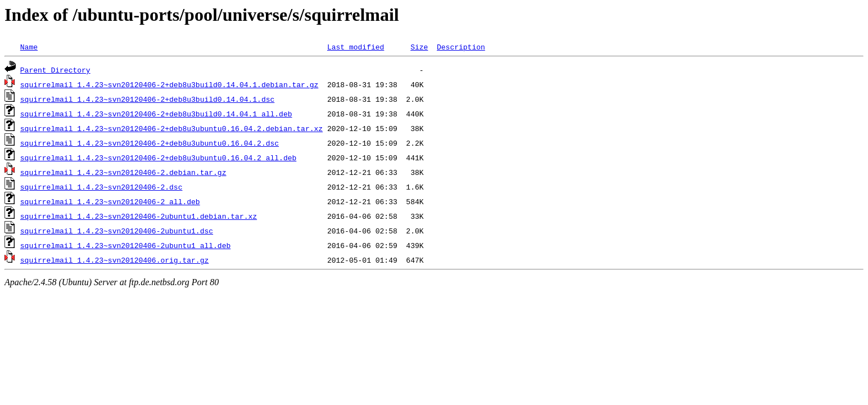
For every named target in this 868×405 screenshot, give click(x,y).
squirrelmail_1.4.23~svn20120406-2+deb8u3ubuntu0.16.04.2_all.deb (158, 157)
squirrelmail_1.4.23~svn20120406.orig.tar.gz (114, 260)
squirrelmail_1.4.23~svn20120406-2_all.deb (110, 201)
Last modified (356, 47)
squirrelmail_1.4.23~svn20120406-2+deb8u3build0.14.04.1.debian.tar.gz (169, 84)
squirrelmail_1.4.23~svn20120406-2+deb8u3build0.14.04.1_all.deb (156, 114)
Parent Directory (55, 70)
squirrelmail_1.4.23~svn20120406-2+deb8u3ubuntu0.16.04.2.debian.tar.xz (171, 128)
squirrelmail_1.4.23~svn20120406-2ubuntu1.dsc (117, 231)
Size (419, 47)
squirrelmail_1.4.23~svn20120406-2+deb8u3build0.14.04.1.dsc (147, 99)
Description (461, 47)
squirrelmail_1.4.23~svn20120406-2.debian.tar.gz (123, 172)
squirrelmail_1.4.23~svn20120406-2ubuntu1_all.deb (125, 245)
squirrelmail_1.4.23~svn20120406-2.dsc (101, 187)
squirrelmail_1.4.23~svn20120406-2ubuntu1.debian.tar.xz (139, 216)
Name (29, 47)
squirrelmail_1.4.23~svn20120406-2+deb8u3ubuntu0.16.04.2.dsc (150, 143)
